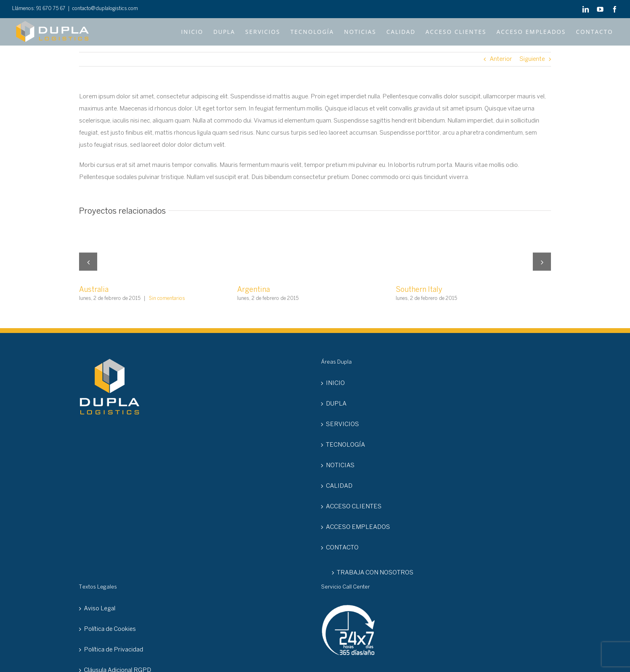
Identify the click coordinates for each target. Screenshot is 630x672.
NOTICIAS (340, 466)
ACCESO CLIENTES (354, 507)
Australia (94, 290)
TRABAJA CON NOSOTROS (375, 573)
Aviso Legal (100, 609)
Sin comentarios (167, 299)
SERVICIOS (342, 424)
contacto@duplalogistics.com (105, 9)
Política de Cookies (110, 629)
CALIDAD (339, 486)
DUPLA (336, 404)
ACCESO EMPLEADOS (358, 527)
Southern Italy (419, 290)
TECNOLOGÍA (345, 445)
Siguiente (532, 59)
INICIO (335, 383)
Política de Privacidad (114, 650)
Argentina (253, 290)
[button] (88, 262)
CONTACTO (342, 548)
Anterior (501, 59)
